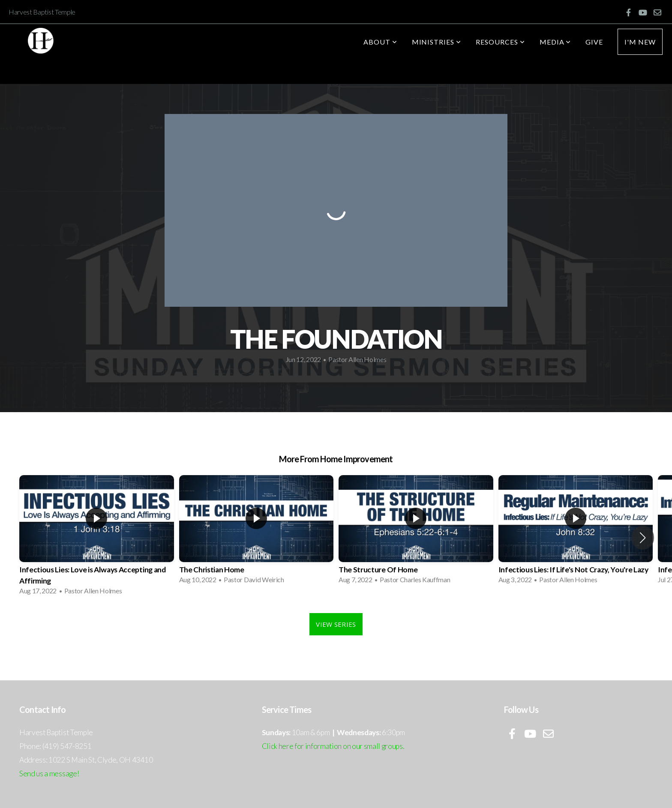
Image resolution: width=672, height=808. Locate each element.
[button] (643, 538)
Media (555, 42)
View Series (336, 624)
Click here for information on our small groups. (333, 746)
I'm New (640, 42)
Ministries (437, 42)
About (380, 42)
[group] (97, 538)
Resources (500, 42)
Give (594, 42)
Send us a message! (49, 774)
